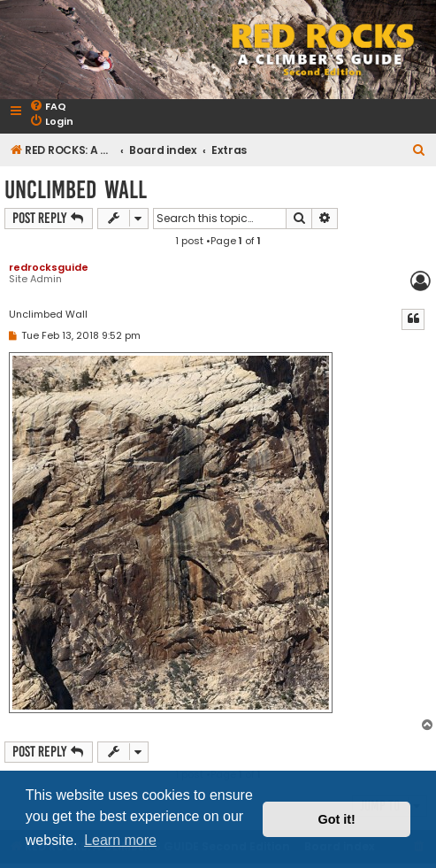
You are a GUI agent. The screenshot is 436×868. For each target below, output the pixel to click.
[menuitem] (48, 107)
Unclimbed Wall (76, 190)
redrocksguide (49, 267)
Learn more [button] (120, 840)
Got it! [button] (337, 819)
